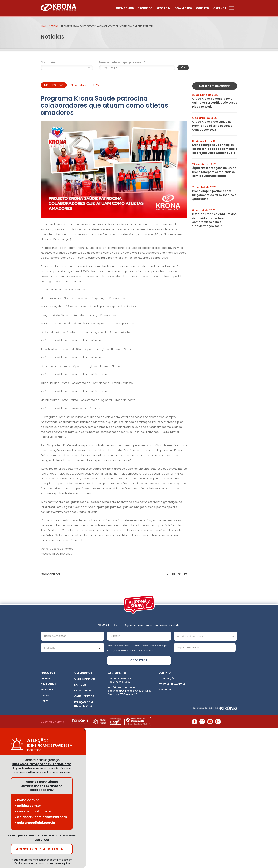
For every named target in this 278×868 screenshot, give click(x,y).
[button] (167, 574)
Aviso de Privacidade (143, 651)
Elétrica (45, 695)
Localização (167, 678)
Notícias (54, 26)
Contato (203, 8)
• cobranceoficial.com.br (35, 823)
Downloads (183, 8)
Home (44, 26)
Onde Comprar (85, 679)
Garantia (220, 8)
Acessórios (47, 689)
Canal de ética (84, 696)
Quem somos (125, 8)
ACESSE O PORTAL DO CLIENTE (42, 849)
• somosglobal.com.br (33, 811)
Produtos (145, 8)
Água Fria (46, 678)
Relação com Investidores (84, 704)
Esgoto (45, 701)
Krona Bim (164, 8)
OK (183, 67)
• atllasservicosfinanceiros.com (41, 817)
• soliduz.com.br (28, 806)
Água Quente (48, 684)
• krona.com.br (27, 800)
